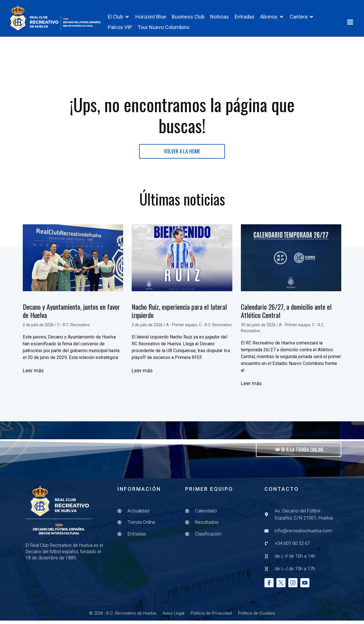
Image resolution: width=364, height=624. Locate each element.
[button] (119, 17)
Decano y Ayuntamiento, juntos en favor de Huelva (71, 314)
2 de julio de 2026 (38, 328)
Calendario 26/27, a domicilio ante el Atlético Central (286, 314)
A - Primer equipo (182, 328)
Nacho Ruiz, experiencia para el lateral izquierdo (179, 314)
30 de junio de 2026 (258, 328)
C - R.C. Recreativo (74, 328)
